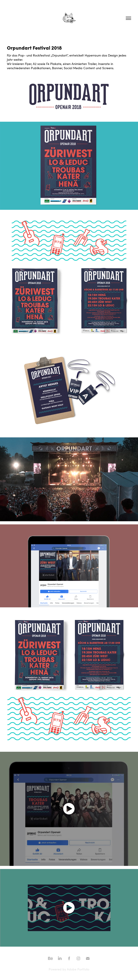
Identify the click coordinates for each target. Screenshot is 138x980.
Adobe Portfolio (78, 969)
